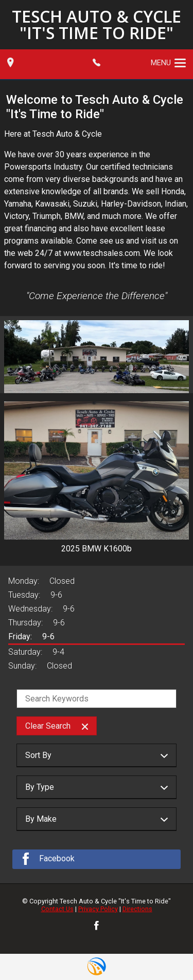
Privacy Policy (98, 909)
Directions (137, 909)
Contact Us (57, 909)
